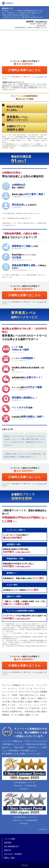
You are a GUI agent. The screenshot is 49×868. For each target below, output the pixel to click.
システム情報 (10, 839)
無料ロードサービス (18, 118)
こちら (41, 77)
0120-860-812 (41, 22)
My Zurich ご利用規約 (13, 854)
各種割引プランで (16, 128)
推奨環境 (8, 843)
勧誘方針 (8, 850)
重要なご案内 (10, 858)
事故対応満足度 (15, 108)
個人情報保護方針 (11, 846)
